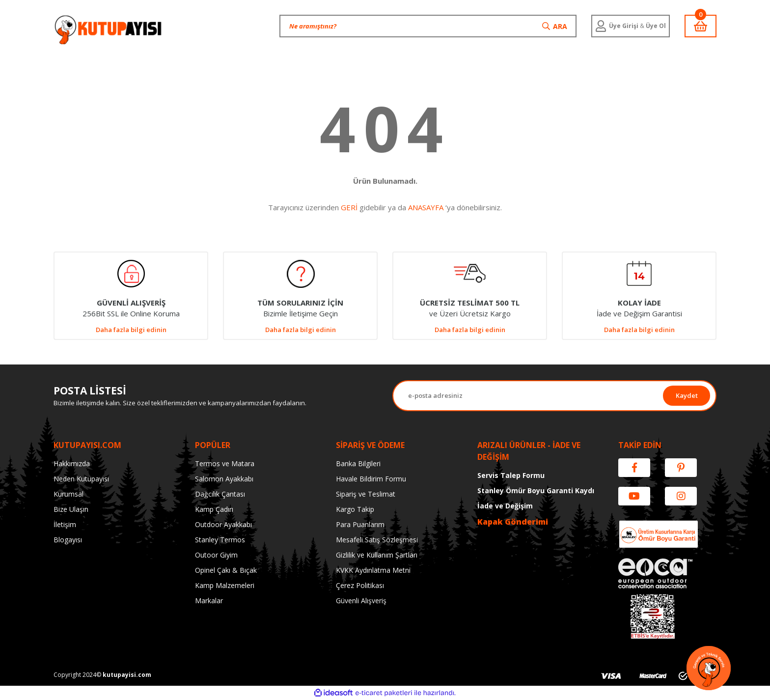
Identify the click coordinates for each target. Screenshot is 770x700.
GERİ (349, 207)
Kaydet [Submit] (687, 395)
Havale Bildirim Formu (371, 479)
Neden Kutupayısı (81, 479)
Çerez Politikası (360, 585)
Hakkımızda (72, 463)
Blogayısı (68, 540)
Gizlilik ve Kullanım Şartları (377, 555)
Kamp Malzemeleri (225, 585)
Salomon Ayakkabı (224, 479)
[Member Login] (631, 26)
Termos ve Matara (225, 463)
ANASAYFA (426, 207)
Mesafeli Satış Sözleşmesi (377, 540)
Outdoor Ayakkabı (223, 524)
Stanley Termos (220, 540)
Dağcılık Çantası (220, 494)
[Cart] (701, 26)
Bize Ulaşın (71, 509)
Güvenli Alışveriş (361, 601)
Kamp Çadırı (214, 509)
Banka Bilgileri (358, 463)
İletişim (65, 524)
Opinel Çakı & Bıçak (226, 570)
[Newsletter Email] (528, 396)
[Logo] (109, 29)
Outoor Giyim (216, 555)
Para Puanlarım (360, 524)
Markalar (209, 601)
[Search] (428, 26)
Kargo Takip (355, 509)
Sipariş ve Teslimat (366, 494)
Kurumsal (69, 494)
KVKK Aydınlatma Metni (373, 570)
